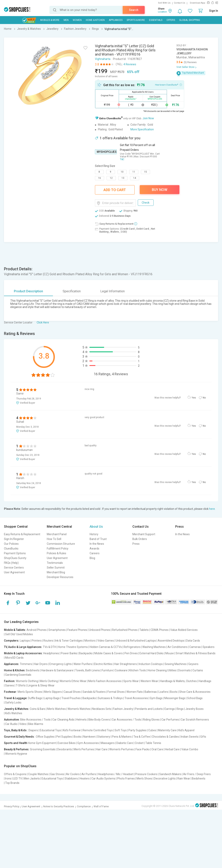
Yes (194, 398)
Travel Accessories (136, 698)
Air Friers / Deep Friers (197, 774)
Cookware (121, 670)
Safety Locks (13, 702)
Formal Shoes (116, 692)
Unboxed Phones (100, 630)
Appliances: (12, 664)
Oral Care (157, 749)
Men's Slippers (53, 692)
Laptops (25, 641)
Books (78, 737)
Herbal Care (172, 749)
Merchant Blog (56, 572)
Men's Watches (56, 709)
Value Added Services (184, 630)
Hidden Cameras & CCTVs (106, 647)
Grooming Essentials (43, 749)
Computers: (12, 641)
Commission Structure (61, 544)
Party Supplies (137, 730)
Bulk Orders (140, 539)
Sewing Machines (176, 664)
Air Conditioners (178, 647)
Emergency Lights (61, 664)
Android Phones (37, 630)
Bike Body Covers (99, 720)
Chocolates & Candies (165, 737)
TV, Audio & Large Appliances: (23, 647)
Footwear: (11, 692)
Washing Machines (154, 647)
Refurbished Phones (125, 630)
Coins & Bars (38, 709)
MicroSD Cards (14, 658)
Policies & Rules (56, 553)
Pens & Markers (122, 737)
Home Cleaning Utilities (162, 670)
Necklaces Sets (102, 709)
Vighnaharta (103, 59)
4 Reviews (130, 64)
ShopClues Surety (15, 558)
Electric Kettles (103, 664)
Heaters (85, 779)
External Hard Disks (152, 653)
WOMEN (77, 20)
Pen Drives (131, 653)
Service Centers (14, 568)
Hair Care (102, 749)
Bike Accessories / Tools (35, 720)
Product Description (28, 291)
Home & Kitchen (95, 20)
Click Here (43, 322)
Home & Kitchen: (15, 670)
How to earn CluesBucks (168, 85)
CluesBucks (11, 549)
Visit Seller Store (185, 67)
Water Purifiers (83, 664)
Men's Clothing (49, 681)
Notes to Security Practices (59, 806)
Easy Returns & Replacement (22, 534)
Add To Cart (115, 190)
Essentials (156, 20)
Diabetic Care (125, 743)
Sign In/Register (14, 539)
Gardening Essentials (18, 675)
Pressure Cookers (146, 774)
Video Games (106, 641)
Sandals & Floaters (94, 692)
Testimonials (55, 563)
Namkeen (89, 737)
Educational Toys (50, 730)
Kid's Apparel (186, 730)
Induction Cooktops (151, 664)
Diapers (33, 730)
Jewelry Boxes (194, 709)
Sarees (10, 685)
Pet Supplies (64, 737)
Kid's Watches (14, 713)
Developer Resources (60, 577)
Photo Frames (126, 779)
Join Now (148, 118)
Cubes (152, 730)
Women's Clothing (27, 681)
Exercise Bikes (67, 743)
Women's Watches (79, 709)
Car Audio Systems (103, 779)
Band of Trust (98, 539)
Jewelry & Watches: (17, 709)
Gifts (203, 737)
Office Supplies (45, 737)
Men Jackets (32, 779)
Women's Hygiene (16, 754)
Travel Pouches (71, 698)
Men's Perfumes (84, 749)
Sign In (214, 11)
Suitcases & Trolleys (110, 698)
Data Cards (193, 641)
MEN (66, 20)
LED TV (18, 779)
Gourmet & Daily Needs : (20, 737)
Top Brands (12, 783)
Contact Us (179, 3)
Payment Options (15, 553)
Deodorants (65, 749)
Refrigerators (132, 647)
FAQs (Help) (11, 563)
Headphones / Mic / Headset (116, 774)
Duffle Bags (35, 698)
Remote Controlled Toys (98, 730)
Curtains (198, 670)
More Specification (142, 129)
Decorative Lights (165, 779)
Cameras (195, 647)
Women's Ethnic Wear (73, 681)
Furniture (107, 670)
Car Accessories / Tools (126, 720)
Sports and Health (16, 743)
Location (162, 12)
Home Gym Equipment (42, 743)
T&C (122, 159)
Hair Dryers (41, 664)
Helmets (81, 720)
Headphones (51, 653)
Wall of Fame (101, 806)
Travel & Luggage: (16, 698)
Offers (171, 20)
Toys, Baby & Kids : (16, 730)
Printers (37, 641)
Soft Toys (121, 730)
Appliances (116, 20)
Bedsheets (33, 670)
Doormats (184, 670)
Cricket (139, 743)
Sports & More (136, 20)
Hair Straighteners (126, 664)
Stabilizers (71, 779)
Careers (95, 553)
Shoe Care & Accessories (195, 692)
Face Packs (143, 749)
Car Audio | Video (16, 724)
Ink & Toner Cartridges (69, 641)
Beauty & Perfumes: (17, 749)
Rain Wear (184, 779)
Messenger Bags (175, 698)
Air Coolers (73, 774)
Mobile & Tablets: (15, 630)
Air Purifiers (89, 774)
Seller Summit (56, 568)
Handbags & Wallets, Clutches (178, 681)
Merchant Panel (57, 534)
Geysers (193, 664)
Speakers (209, 647)
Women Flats (135, 692)
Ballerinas (151, 692)
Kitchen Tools (138, 670)
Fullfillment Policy (58, 549)
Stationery (104, 737)
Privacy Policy (12, 806)
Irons (8, 779)
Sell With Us (164, 3)
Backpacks (86, 653)
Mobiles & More (50, 20)
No (204, 398)
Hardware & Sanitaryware (57, 670)
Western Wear (149, 681)
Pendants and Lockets (149, 709)
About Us (96, 527)
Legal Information (112, 291)
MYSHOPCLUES (107, 152)
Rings (180, 709)
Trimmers (26, 664)
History (94, 534)
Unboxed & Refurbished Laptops (136, 641)
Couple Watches (38, 774)
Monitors (90, 641)
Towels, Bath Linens (88, 670)
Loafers (163, 692)
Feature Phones (77, 630)
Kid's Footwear (72, 730)
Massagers (108, 743)
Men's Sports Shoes (30, 692)
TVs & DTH (49, 647)
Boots (174, 692)
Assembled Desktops (171, 641)
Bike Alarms (36, 724)
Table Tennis (153, 743)
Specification (72, 291)
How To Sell (54, 539)
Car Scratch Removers (195, 720)
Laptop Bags (52, 698)
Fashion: (10, 681)
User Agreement (14, 572)
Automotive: (12, 720)
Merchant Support (144, 534)
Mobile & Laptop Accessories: (23, 653)
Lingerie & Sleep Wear (41, 685)
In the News (97, 544)
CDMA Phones (159, 630)
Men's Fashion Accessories (105, 681)
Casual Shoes (72, 692)
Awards (94, 549)
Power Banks (69, 653)
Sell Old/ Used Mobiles (19, 634)
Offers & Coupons (15, 774)
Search (134, 10)
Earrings (170, 709)
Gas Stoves (57, 774)
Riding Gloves (151, 720)
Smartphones (57, 630)
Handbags (205, 681)
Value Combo (190, 749)
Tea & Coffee (142, 737)
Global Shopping (190, 20)
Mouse (170, 653)
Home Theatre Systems (73, 647)
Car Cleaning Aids (63, 720)
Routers (48, 641)
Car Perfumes (170, 720)
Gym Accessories (88, 743)
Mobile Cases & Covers (109, 653)
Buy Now (160, 190)
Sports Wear (131, 681)
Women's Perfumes (122, 749)
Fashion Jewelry (123, 709)
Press (136, 544)
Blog (92, 558)
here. (212, 509)
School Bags (195, 698)
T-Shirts (21, 685)
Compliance (84, 806)
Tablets (144, 630)
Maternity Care (167, 730)
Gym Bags (156, 698)
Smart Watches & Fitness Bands (196, 653)
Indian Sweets (190, 737)
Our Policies (11, 544)
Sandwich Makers (170, 774)
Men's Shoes (144, 779)
